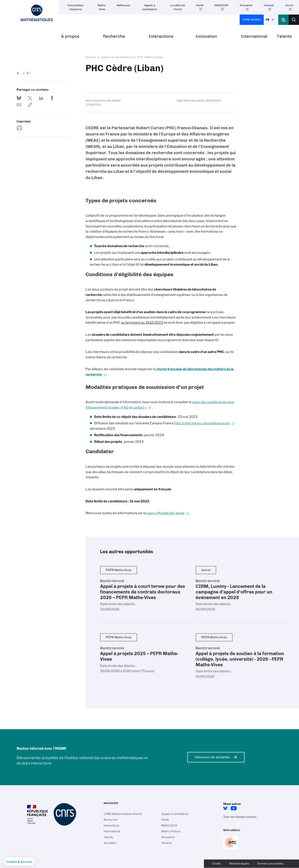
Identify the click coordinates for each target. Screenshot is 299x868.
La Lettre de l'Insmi (178, 7)
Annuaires (246, 5)
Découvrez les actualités (212, 757)
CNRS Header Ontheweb (283, 20)
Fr (268, 20)
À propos (70, 36)
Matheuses (124, 5)
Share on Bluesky (19, 98)
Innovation (206, 36)
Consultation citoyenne (75, 7)
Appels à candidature (150, 7)
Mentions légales (239, 864)
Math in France (171, 831)
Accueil (91, 57)
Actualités (110, 843)
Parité (200, 5)
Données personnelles (270, 864)
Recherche (114, 36)
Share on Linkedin (41, 98)
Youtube (234, 808)
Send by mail (19, 105)
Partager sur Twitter (30, 98)
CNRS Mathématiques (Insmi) (123, 814)
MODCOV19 (221, 5)
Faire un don (252, 20)
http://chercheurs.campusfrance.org (202, 423)
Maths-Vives (102, 7)
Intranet (269, 5)
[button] (19, 862)
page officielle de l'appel (166, 513)
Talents (284, 36)
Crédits (217, 864)
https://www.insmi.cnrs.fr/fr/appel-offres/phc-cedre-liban (30, 105)
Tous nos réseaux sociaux (240, 817)
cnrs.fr (289, 5)
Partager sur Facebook (52, 98)
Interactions (161, 36)
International (254, 36)
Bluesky (225, 808)
